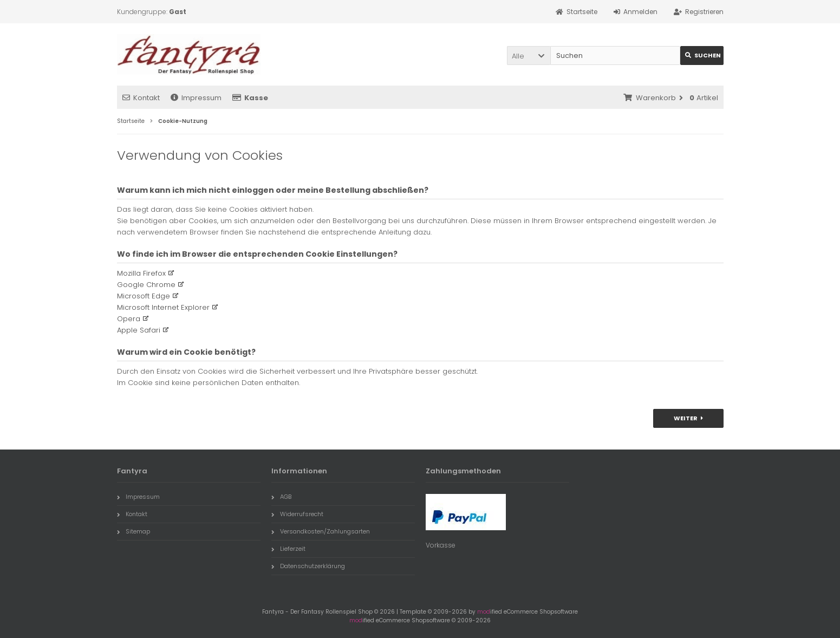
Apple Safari (139, 330)
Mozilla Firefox (141, 273)
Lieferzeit (288, 549)
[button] (529, 56)
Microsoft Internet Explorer (163, 307)
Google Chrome (146, 285)
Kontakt (141, 98)
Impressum (196, 98)
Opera (129, 319)
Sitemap (134, 531)
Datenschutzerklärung (308, 566)
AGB (281, 497)
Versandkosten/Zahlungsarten (321, 531)
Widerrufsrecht (297, 514)
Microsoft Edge (144, 296)
